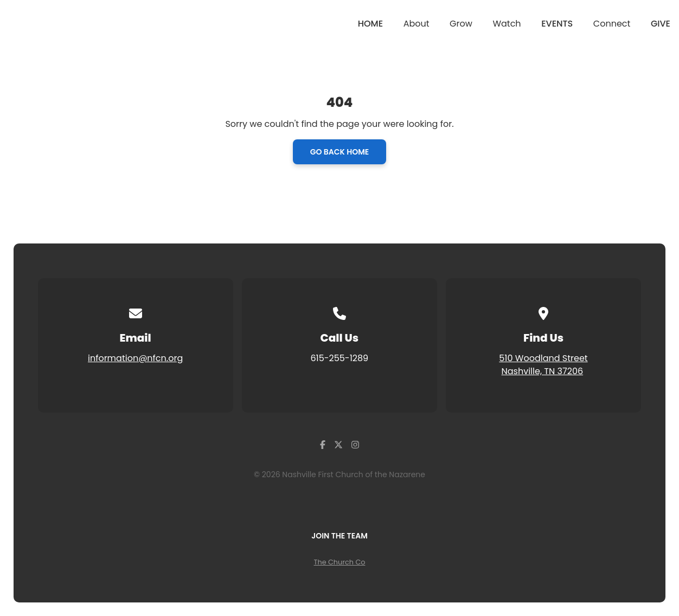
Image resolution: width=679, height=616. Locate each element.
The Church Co (340, 562)
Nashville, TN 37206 (543, 371)
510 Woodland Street (543, 358)
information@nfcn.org (135, 358)
